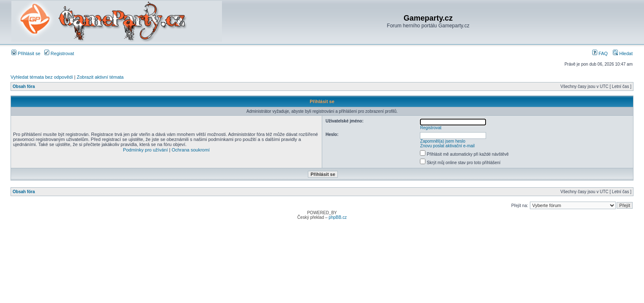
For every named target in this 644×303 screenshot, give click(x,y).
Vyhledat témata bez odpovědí (42, 77)
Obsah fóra (24, 86)
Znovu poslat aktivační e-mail (448, 146)
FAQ (600, 53)
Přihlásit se (26, 53)
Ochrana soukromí (190, 150)
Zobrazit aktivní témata (100, 77)
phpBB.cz (338, 217)
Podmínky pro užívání (145, 150)
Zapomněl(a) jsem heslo (443, 141)
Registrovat (59, 53)
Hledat (623, 53)
